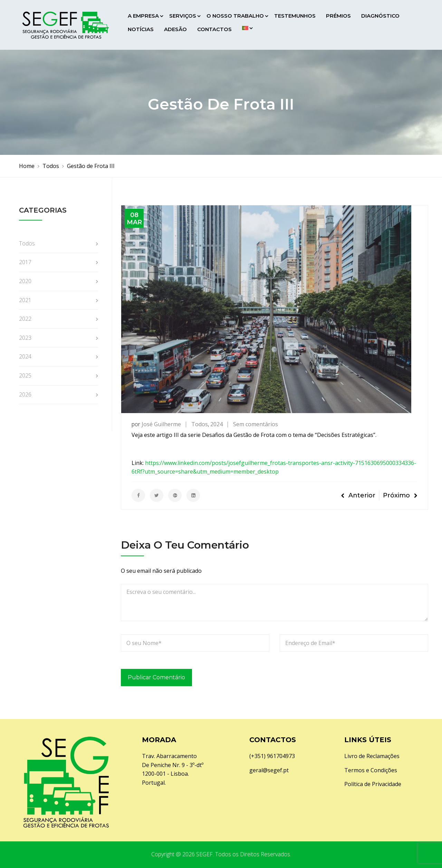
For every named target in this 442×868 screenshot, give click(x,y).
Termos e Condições (371, 770)
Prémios (338, 16)
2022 (25, 319)
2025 (25, 375)
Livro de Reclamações (372, 756)
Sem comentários (256, 424)
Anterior (358, 495)
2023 (25, 338)
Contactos (214, 29)
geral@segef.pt (269, 770)
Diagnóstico (380, 16)
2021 (25, 300)
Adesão (175, 29)
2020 (25, 281)
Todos (200, 424)
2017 (25, 262)
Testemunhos (295, 16)
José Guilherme (161, 424)
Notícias (141, 29)
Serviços (183, 16)
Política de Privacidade (373, 784)
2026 (25, 394)
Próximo (400, 495)
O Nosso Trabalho (235, 16)
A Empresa (143, 16)
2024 (217, 424)
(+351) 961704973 (272, 756)
